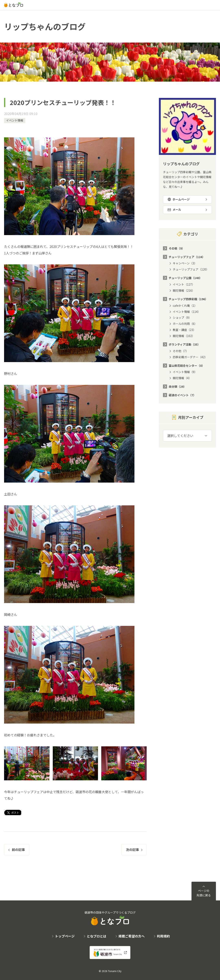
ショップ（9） (182, 318)
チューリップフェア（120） (191, 269)
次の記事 (132, 850)
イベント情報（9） (185, 372)
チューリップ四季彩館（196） (188, 299)
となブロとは (97, 936)
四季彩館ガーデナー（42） (190, 357)
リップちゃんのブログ (45, 26)
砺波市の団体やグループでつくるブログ (110, 918)
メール (177, 209)
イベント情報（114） (187, 312)
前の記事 (18, 850)
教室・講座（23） (184, 330)
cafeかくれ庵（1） (185, 305)
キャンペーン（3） (185, 263)
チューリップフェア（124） (187, 257)
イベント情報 (15, 120)
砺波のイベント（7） (182, 395)
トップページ (65, 936)
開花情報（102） (184, 336)
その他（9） (177, 248)
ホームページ (181, 199)
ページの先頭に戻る (204, 893)
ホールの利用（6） (185, 324)
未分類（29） (177, 387)
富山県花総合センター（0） (187, 366)
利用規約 (163, 936)
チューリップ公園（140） (185, 278)
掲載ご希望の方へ (132, 936)
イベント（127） (184, 284)
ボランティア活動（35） (184, 344)
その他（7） (181, 351)
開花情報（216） (184, 290)
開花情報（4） (182, 378)
